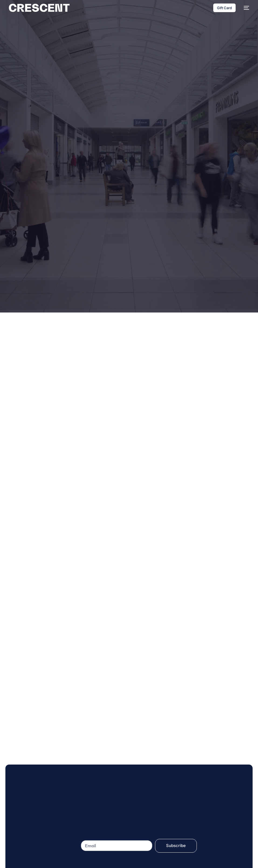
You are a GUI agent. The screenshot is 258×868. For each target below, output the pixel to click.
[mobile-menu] (245, 8)
